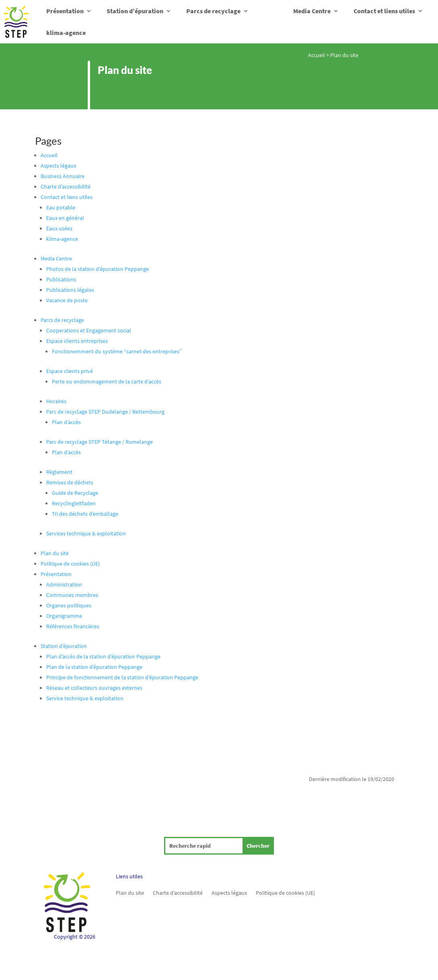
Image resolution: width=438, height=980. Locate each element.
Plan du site (55, 553)
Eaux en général (65, 218)
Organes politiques (69, 605)
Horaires (56, 401)
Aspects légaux (58, 166)
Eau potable (61, 207)
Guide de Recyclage (75, 493)
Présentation (65, 11)
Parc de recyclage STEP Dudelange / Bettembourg (105, 412)
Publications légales (70, 290)
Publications (61, 279)
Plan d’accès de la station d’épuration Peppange (103, 656)
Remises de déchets (70, 482)
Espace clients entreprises (77, 341)
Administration (64, 584)
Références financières (73, 626)
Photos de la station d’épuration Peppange (98, 269)
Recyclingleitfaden (74, 503)
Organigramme (64, 616)
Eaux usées (59, 228)
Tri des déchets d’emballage (85, 514)
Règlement (59, 472)
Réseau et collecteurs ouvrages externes (94, 688)
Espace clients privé (70, 371)
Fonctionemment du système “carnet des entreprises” (117, 351)
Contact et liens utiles (384, 11)
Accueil (317, 55)
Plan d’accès (66, 422)
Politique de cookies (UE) (70, 564)
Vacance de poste (67, 300)
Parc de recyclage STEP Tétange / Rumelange (100, 442)
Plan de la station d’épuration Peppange (94, 667)
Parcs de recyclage (213, 11)
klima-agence (66, 33)
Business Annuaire (63, 176)
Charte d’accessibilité (66, 187)
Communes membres (72, 595)
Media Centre (312, 11)
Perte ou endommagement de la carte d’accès (107, 381)
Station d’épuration (135, 11)
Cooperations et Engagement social (89, 330)
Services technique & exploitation (86, 533)
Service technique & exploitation (85, 698)
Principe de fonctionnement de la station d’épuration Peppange (122, 677)
